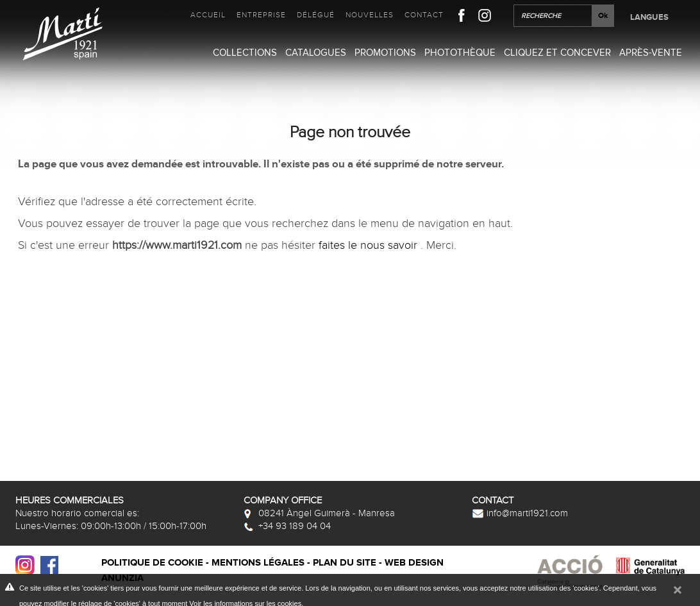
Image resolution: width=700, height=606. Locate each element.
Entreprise (261, 15)
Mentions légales (258, 563)
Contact (424, 15)
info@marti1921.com (520, 513)
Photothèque (460, 53)
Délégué (316, 15)
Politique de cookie (152, 563)
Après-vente (651, 53)
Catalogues (316, 53)
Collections (245, 53)
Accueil (208, 15)
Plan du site (345, 563)
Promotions (385, 53)
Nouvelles (370, 15)
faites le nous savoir (370, 245)
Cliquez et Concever (557, 53)
